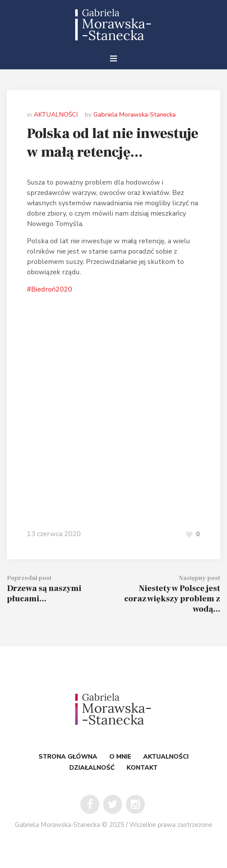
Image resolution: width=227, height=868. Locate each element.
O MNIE (120, 757)
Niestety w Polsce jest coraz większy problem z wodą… (172, 599)
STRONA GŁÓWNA (68, 757)
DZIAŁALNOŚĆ (92, 768)
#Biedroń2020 (50, 289)
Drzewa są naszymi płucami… (44, 594)
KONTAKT (142, 768)
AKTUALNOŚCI (56, 115)
